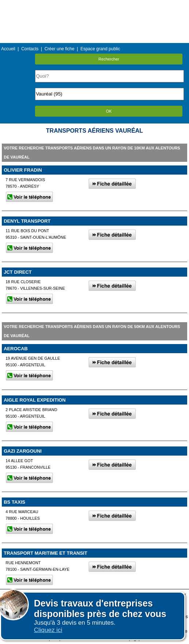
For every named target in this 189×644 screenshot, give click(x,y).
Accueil (8, 49)
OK (109, 111)
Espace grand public (100, 49)
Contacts (30, 49)
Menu (94, 5)
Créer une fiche (59, 49)
